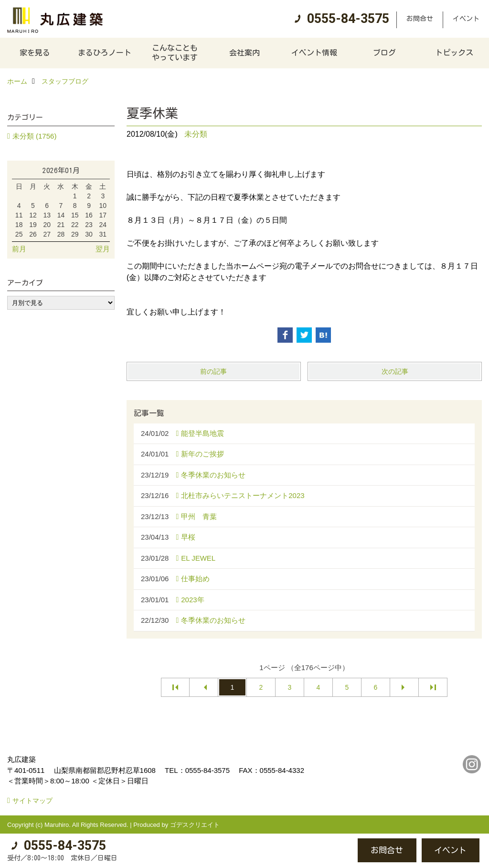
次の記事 (395, 371)
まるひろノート (105, 53)
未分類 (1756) (35, 136)
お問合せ (420, 19)
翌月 (103, 249)
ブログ (384, 53)
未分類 (196, 134)
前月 (19, 249)
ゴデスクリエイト (195, 825)
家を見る (35, 53)
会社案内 (244, 53)
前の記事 (213, 371)
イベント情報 (314, 53)
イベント (466, 19)
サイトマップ (32, 801)
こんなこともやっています (175, 53)
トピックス (454, 53)
